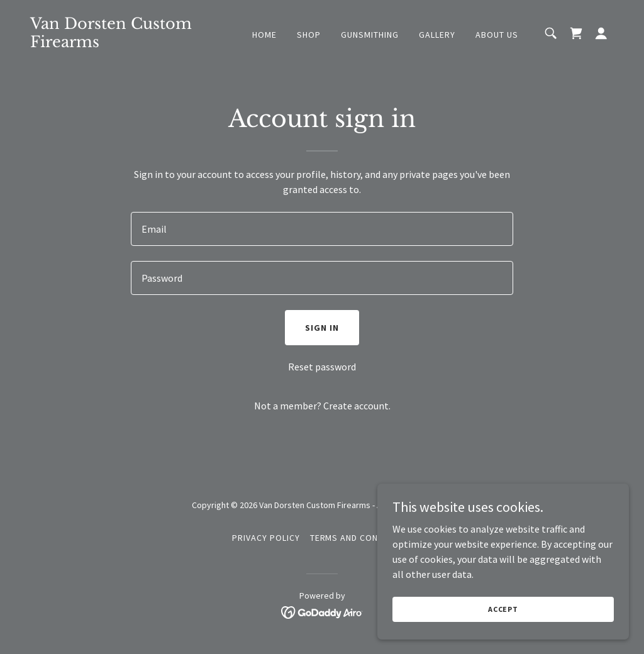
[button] (601, 33)
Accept (503, 609)
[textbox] (322, 229)
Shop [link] (309, 35)
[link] (112, 43)
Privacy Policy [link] (266, 538)
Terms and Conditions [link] (361, 538)
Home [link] (264, 35)
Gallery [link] (437, 35)
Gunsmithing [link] (370, 35)
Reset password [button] (322, 367)
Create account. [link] (357, 406)
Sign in (322, 328)
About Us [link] (497, 35)
